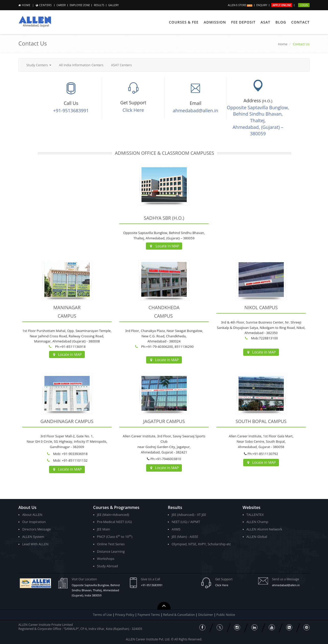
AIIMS (176, 529)
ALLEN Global (257, 537)
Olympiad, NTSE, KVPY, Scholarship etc (201, 544)
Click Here (133, 110)
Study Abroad (108, 566)
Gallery (114, 5)
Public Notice (226, 615)
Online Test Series (111, 544)
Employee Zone (80, 5)
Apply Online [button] (282, 5)
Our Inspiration (34, 522)
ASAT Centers (121, 65)
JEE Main (104, 529)
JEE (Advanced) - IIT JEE (189, 515)
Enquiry (262, 5)
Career (61, 5)
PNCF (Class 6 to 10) (115, 536)
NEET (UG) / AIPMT (186, 522)
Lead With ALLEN (35, 544)
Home (26, 5)
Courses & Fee (184, 22)
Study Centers (39, 65)
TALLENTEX (255, 515)
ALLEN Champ (257, 522)
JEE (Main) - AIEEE (185, 537)
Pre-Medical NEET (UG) (114, 522)
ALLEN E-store (240, 5)
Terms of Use (102, 615)
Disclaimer (206, 615)
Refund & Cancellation (179, 615)
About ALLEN (32, 515)
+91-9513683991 (71, 110)
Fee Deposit (243, 22)
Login (304, 5)
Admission (215, 22)
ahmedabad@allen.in (196, 110)
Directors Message (37, 529)
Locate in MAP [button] (164, 246)
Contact (300, 22)
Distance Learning (111, 551)
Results (99, 5)
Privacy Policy (125, 615)
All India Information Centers (81, 65)
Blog (281, 22)
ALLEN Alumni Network (264, 529)
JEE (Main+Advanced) (113, 515)
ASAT (265, 22)
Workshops (106, 559)
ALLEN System (33, 537)
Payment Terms (149, 615)
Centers (46, 5)
